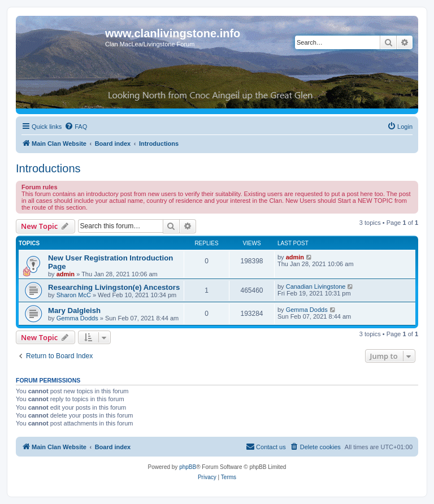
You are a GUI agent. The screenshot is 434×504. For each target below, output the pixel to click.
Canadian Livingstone (316, 286)
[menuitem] (76, 127)
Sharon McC (74, 295)
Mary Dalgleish (74, 310)
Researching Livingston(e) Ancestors (114, 287)
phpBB (188, 467)
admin (66, 274)
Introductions (48, 168)
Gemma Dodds (77, 318)
